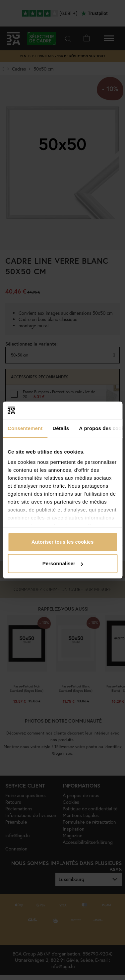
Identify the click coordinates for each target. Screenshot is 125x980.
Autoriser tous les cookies (63, 542)
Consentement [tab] (25, 428)
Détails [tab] (61, 428)
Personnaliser (63, 563)
